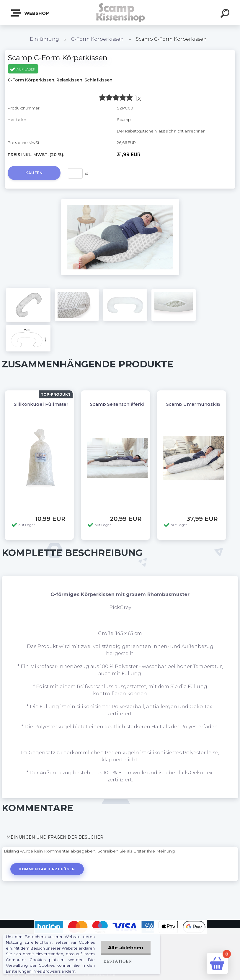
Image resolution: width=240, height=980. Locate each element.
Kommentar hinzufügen (47, 869)
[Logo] (120, 13)
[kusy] (75, 173)
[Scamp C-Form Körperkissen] (120, 201)
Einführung (44, 39)
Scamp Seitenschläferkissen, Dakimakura (137, 404)
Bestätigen (118, 961)
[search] (226, 14)
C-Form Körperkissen (97, 39)
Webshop (30, 13)
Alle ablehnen (126, 948)
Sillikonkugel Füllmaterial (44, 404)
